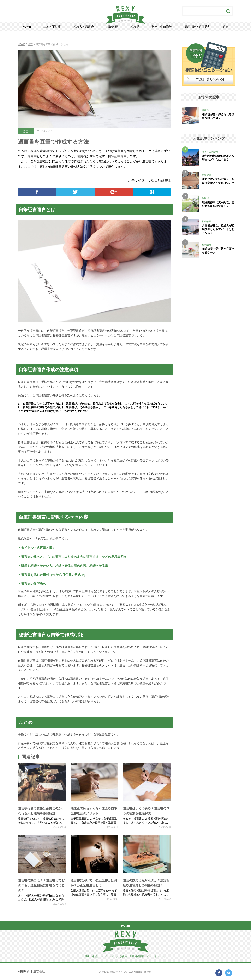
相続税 (135, 27)
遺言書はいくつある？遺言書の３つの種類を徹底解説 (146, 811)
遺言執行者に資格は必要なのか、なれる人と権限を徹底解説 (41, 811)
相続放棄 (112, 27)
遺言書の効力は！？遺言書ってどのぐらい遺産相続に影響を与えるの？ (41, 885)
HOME (27, 27)
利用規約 (24, 971)
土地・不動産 (52, 27)
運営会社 (39, 971)
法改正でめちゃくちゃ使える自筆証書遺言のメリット (94, 811)
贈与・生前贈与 (162, 27)
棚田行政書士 (161, 180)
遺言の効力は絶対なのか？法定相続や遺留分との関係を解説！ (146, 883)
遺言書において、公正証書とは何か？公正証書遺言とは (94, 883)
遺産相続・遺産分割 (197, 27)
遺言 (226, 27)
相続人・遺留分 (84, 27)
